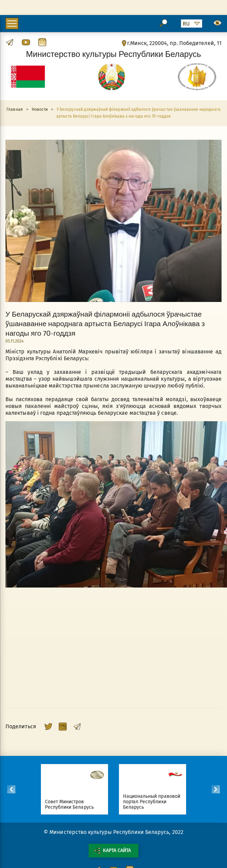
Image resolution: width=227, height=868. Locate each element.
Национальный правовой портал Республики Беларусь (152, 802)
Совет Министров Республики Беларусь (70, 804)
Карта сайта (112, 851)
